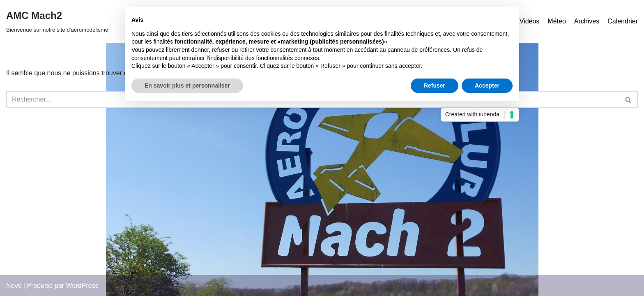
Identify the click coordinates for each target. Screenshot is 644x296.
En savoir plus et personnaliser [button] (187, 86)
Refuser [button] (435, 86)
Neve (14, 286)
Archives (587, 21)
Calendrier (623, 21)
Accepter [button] (487, 86)
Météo (557, 21)
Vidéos (530, 21)
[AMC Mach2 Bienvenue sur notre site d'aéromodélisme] (57, 21)
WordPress (82, 286)
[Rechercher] (629, 99)
